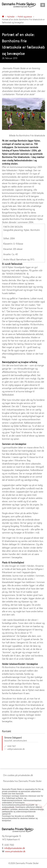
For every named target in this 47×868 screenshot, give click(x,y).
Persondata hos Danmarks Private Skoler (22, 781)
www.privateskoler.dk (15, 851)
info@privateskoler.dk (15, 848)
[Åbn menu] (43, 5)
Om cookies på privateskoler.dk (18, 775)
